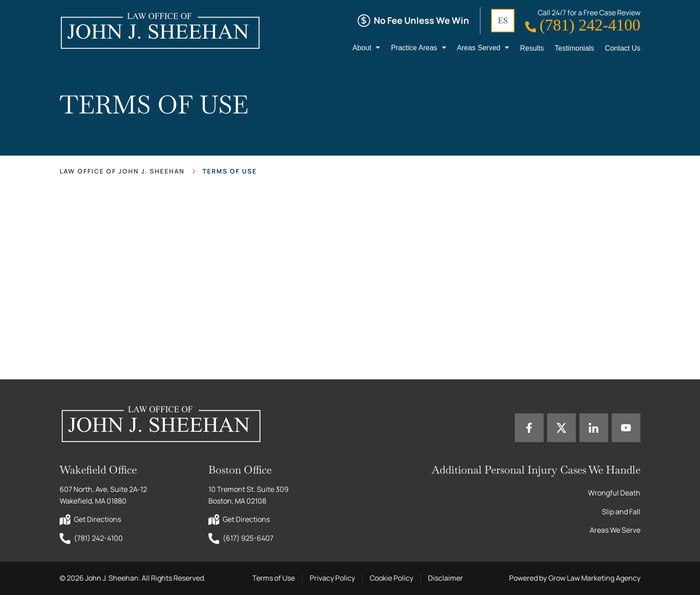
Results (532, 48)
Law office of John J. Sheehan (122, 171)
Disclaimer (445, 578)
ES (503, 20)
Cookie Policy (391, 578)
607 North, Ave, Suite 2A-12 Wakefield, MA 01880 (104, 495)
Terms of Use (274, 578)
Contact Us (623, 48)
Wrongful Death (614, 493)
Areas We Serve (615, 530)
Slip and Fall (621, 512)
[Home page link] (160, 30)
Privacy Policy (332, 578)
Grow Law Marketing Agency (594, 578)
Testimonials (575, 48)
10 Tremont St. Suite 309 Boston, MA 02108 (249, 495)
